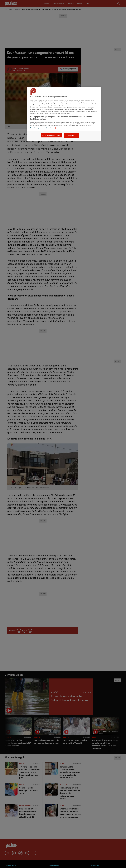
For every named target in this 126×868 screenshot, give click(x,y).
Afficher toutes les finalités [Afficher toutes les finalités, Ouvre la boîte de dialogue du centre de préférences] (52, 135)
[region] (64, 114)
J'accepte (71, 135)
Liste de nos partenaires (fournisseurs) (43, 128)
